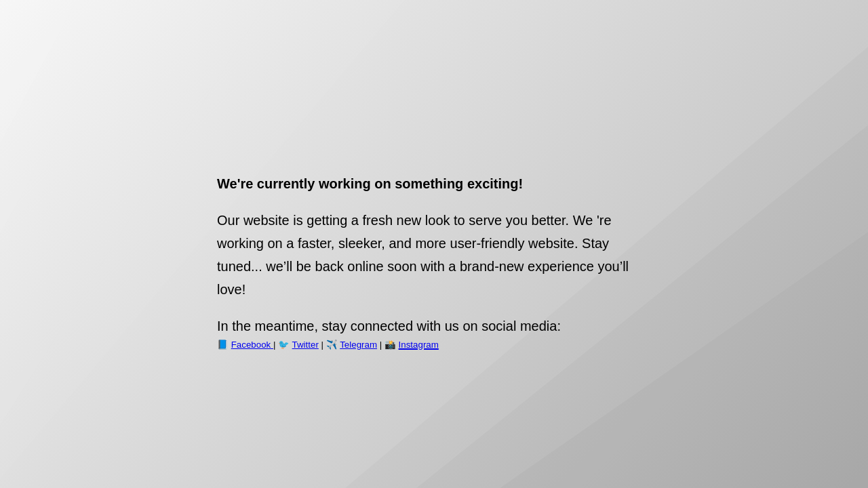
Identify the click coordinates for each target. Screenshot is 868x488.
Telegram (358, 345)
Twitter (305, 345)
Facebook (252, 345)
